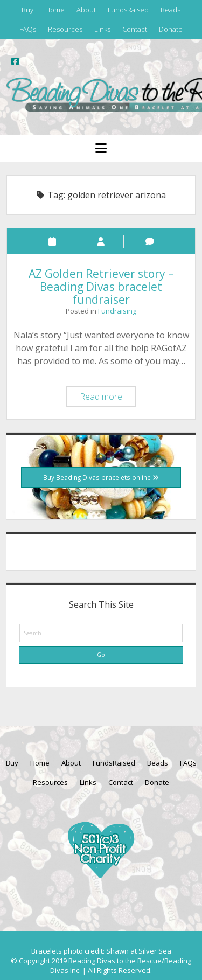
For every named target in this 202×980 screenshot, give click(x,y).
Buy (27, 10)
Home (55, 10)
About (86, 10)
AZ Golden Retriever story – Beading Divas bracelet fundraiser (101, 287)
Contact (135, 29)
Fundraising (117, 311)
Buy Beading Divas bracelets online (101, 477)
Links (102, 29)
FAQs (28, 29)
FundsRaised (128, 10)
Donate (171, 29)
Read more (107, 398)
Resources (65, 29)
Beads (170, 10)
